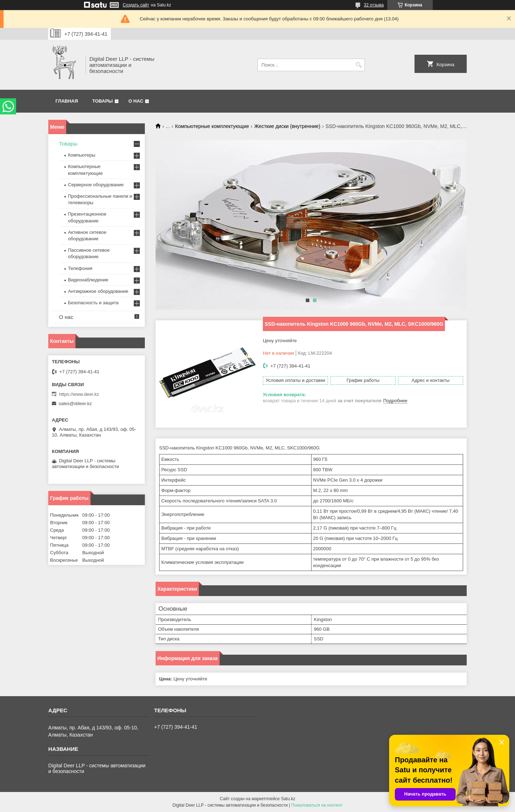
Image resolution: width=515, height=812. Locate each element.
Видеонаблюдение (88, 280)
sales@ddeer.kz (75, 403)
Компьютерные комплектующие (212, 126)
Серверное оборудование (96, 185)
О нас (136, 101)
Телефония (80, 268)
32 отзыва (374, 5)
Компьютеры (82, 155)
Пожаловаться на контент (317, 805)
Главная (67, 101)
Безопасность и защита (93, 303)
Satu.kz (288, 799)
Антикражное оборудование (98, 291)
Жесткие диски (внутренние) (287, 126)
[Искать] (359, 65)
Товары (102, 101)
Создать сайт (136, 5)
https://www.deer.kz (79, 394)
